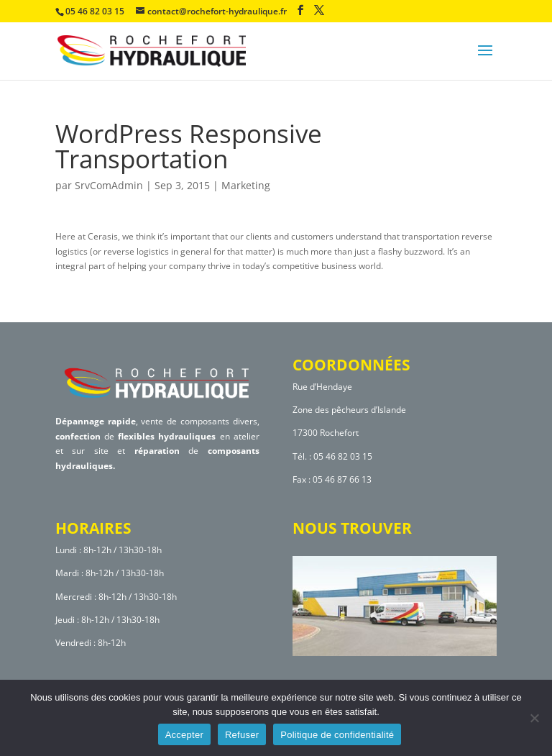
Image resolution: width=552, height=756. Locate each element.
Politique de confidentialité (337, 735)
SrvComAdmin (109, 185)
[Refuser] (534, 718)
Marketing (246, 185)
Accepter (184, 735)
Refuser (242, 735)
